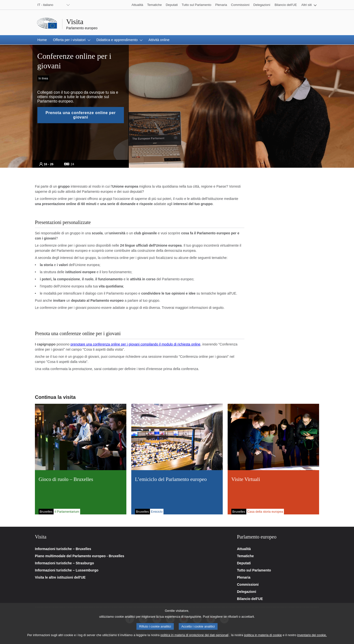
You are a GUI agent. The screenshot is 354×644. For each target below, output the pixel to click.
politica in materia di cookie (263, 638)
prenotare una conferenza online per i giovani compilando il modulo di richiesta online (135, 344)
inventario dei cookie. (312, 638)
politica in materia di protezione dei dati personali (195, 638)
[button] (309, 5)
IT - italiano (45, 5)
